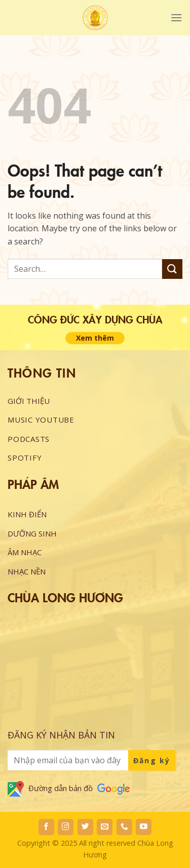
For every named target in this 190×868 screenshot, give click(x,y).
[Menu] (176, 17)
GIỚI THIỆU (29, 401)
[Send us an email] (105, 827)
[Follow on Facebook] (46, 827)
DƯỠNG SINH (32, 533)
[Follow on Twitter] (85, 827)
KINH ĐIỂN (27, 514)
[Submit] (172, 269)
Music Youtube (41, 420)
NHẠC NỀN (27, 571)
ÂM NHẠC (25, 552)
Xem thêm (95, 338)
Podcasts (29, 439)
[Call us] (124, 827)
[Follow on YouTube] (144, 827)
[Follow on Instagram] (66, 827)
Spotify (25, 458)
